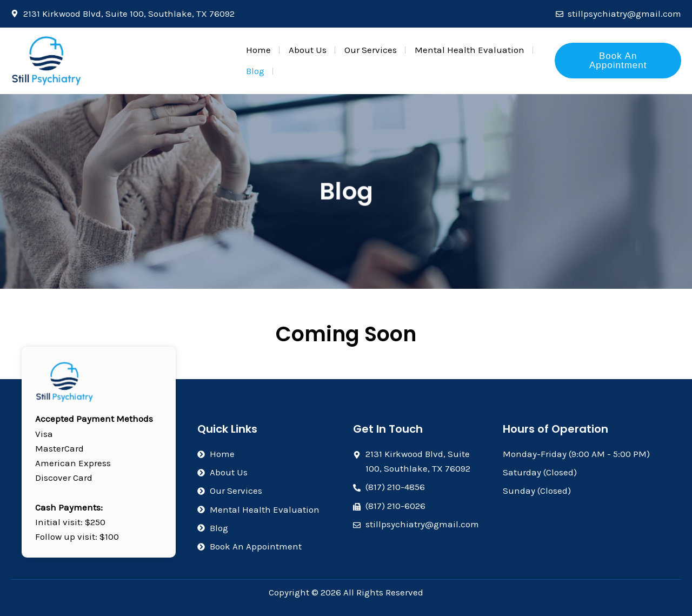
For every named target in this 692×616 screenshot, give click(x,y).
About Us (308, 50)
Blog (255, 71)
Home (258, 50)
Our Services (371, 50)
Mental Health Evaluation (470, 50)
